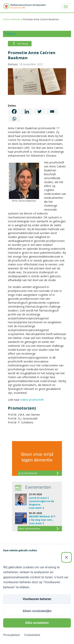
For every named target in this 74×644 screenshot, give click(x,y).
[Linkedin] (27, 111)
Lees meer (35, 508)
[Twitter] (39, 111)
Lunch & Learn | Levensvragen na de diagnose (41, 501)
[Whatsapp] (14, 119)
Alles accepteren (37, 623)
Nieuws (16, 19)
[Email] (52, 111)
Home (6, 19)
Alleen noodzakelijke (37, 611)
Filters (10, 34)
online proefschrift (32, 400)
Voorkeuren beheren (37, 599)
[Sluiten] (67, 557)
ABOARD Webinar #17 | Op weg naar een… (42, 518)
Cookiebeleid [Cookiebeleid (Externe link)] (32, 635)
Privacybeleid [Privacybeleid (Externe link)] (11, 635)
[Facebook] (14, 111)
